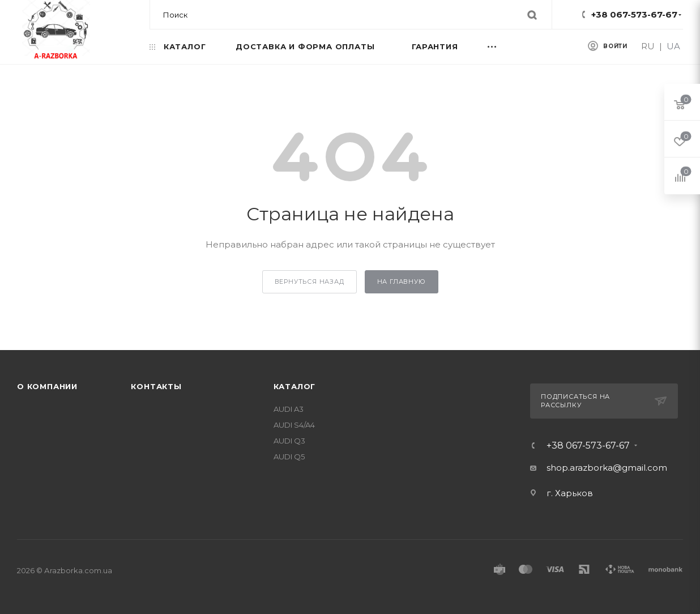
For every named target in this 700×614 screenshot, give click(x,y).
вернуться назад (310, 282)
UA (673, 46)
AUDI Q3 (289, 441)
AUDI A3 (289, 409)
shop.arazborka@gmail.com (607, 468)
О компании (47, 386)
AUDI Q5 (289, 457)
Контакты (156, 386)
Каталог (295, 386)
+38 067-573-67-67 (634, 14)
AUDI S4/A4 (294, 425)
